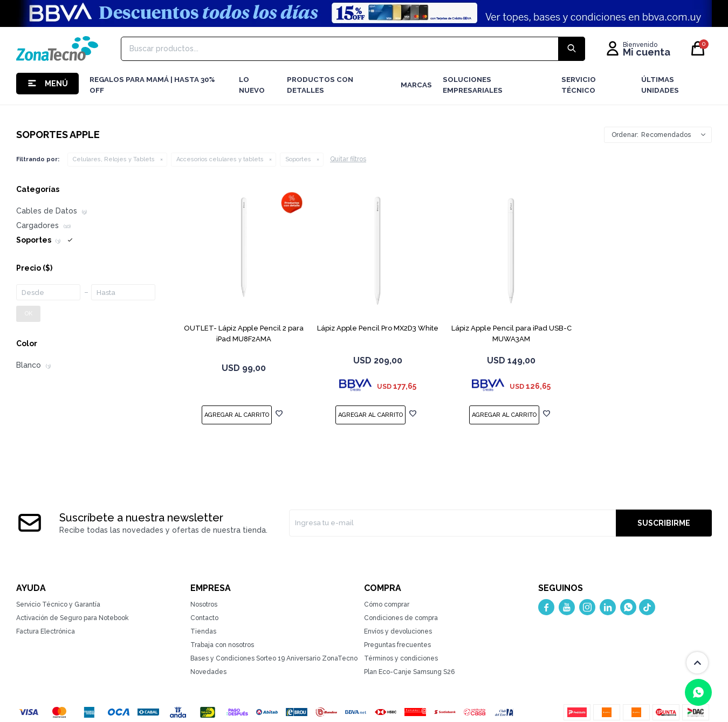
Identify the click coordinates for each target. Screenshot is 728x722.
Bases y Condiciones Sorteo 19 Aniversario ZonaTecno (274, 658)
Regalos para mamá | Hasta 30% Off (152, 85)
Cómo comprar (387, 604)
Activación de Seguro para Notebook (73, 618)
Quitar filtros (348, 159)
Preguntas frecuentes (397, 645)
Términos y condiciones (401, 658)
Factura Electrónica (46, 631)
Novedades (208, 672)
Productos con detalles (320, 85)
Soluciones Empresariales (473, 85)
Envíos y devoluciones (398, 631)
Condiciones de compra (401, 618)
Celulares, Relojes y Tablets (114, 159)
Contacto (204, 618)
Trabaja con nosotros (222, 645)
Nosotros (204, 604)
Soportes (298, 159)
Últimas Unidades (660, 85)
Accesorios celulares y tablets (220, 159)
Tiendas (203, 631)
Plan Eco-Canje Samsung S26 (409, 672)
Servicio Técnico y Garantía (58, 604)
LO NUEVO (252, 85)
